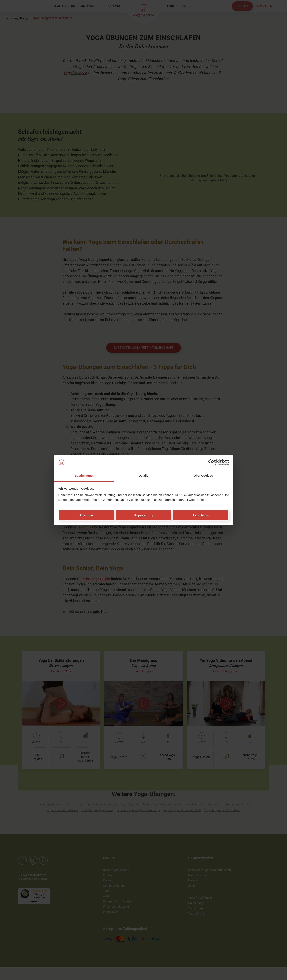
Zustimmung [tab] (84, 476)
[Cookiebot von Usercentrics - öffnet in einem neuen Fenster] (211, 462)
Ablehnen (86, 515)
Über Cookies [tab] (203, 476)
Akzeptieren (201, 515)
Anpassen (144, 515)
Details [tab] (143, 476)
